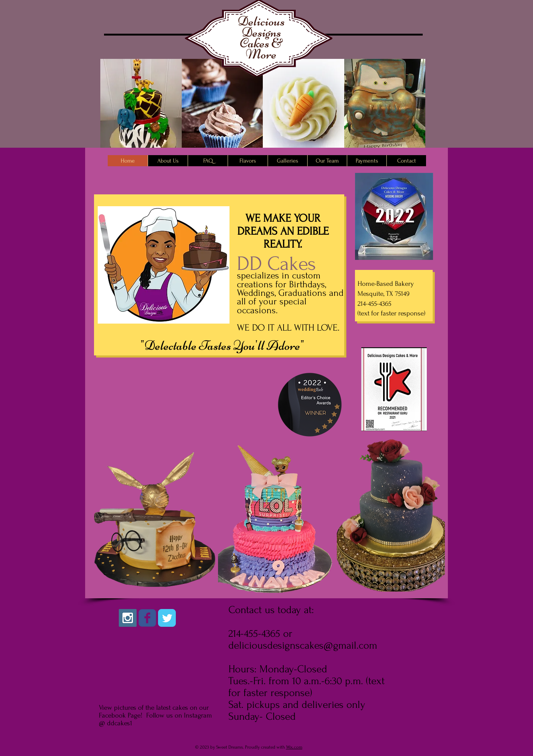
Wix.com (294, 747)
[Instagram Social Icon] (128, 618)
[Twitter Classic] (167, 618)
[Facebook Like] (174, 640)
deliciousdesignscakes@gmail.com (303, 645)
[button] (141, 110)
